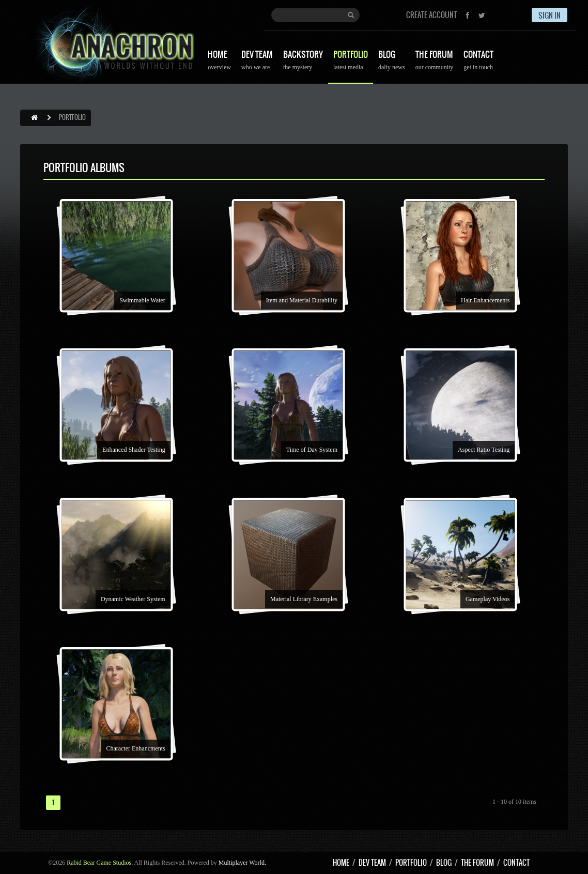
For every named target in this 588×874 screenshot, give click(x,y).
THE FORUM (435, 62)
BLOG (392, 62)
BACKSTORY (303, 62)
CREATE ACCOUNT (431, 15)
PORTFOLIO (351, 62)
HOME (219, 62)
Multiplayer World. (242, 863)
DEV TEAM (257, 62)
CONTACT (478, 62)
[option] (122, 271)
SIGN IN (550, 16)
